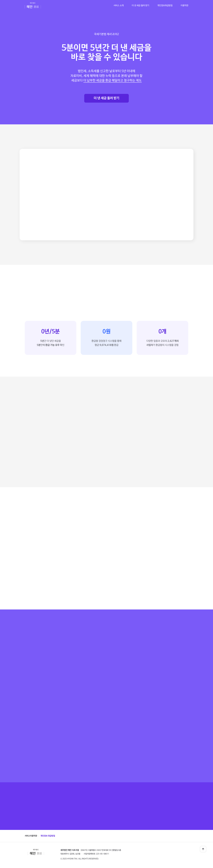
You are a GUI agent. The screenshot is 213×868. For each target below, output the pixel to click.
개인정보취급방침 (165, 6)
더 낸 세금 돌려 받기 (106, 98)
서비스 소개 (119, 6)
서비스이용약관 (31, 836)
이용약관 (184, 6)
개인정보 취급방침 (48, 836)
